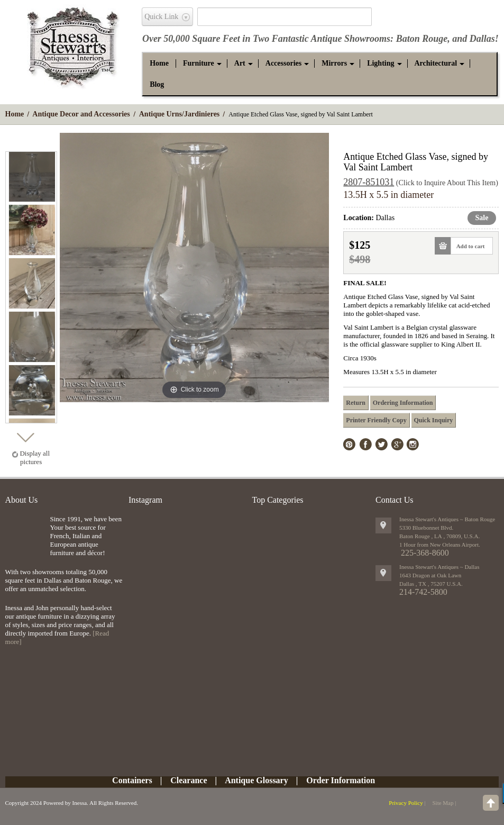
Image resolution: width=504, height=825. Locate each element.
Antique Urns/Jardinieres (180, 114)
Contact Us (395, 500)
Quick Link (161, 17)
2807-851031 (369, 182)
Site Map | (444, 803)
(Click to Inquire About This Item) (447, 183)
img (25, 532)
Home (15, 114)
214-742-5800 (423, 592)
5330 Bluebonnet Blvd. (426, 528)
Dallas (482, 39)
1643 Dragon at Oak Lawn (430, 575)
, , (431, 584)
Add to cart (468, 246)
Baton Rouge (422, 39)
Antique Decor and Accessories (81, 114)
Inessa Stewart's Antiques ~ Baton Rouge (447, 519)
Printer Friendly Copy (376, 420)
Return (356, 403)
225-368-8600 (425, 553)
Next (25, 435)
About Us (22, 500)
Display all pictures (35, 457)
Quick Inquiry (434, 420)
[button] (199, 64)
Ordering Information (403, 403)
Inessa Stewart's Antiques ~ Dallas (439, 567)
